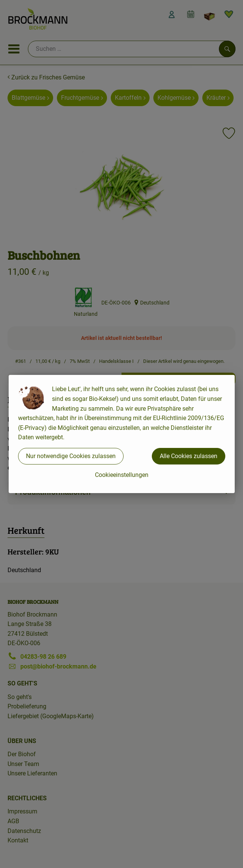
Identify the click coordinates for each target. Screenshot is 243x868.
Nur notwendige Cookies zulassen (71, 456)
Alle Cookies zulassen (189, 456)
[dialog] (121, 434)
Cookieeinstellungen (122, 475)
